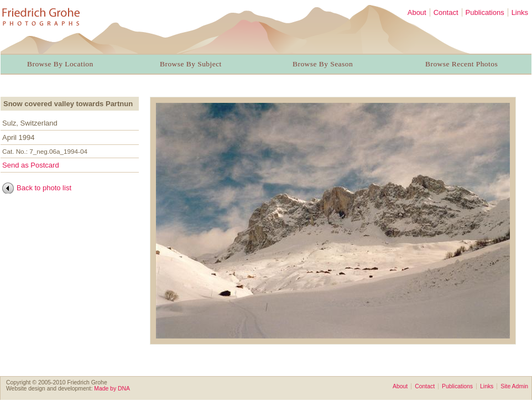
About (417, 12)
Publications (485, 12)
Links (520, 12)
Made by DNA (112, 389)
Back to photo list (44, 188)
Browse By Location (60, 64)
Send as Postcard (31, 165)
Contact (446, 12)
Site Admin (514, 386)
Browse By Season (323, 64)
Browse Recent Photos (461, 64)
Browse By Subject (191, 64)
